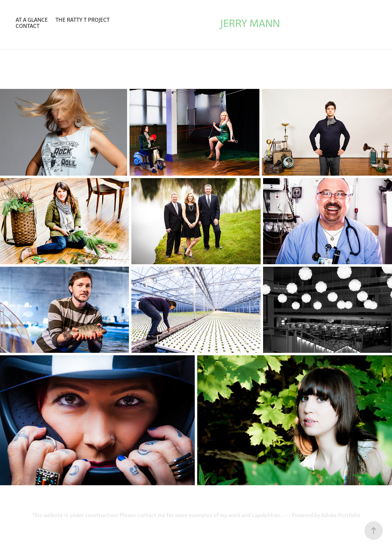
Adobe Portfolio (341, 515)
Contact (28, 26)
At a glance (32, 20)
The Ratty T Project (83, 20)
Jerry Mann (250, 23)
